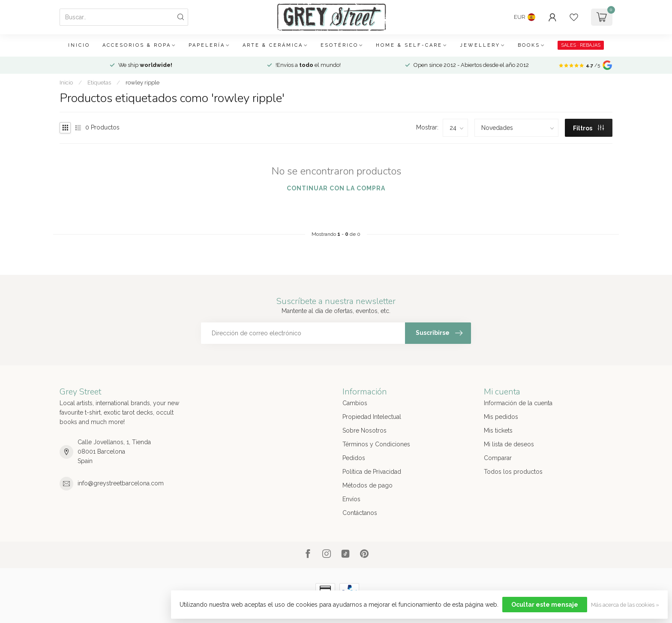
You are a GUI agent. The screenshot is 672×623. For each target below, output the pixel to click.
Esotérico (339, 45)
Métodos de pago (367, 485)
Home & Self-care (409, 45)
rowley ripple (142, 82)
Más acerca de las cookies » (625, 605)
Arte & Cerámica (273, 45)
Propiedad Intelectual (372, 417)
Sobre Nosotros (364, 430)
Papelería (207, 45)
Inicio (79, 45)
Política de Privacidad (372, 472)
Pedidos (354, 458)
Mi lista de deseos (509, 444)
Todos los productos (513, 472)
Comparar (498, 458)
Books (529, 45)
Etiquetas (99, 82)
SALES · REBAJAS (581, 45)
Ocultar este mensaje (545, 605)
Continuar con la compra (336, 188)
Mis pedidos (501, 417)
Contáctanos (360, 513)
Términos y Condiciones (376, 444)
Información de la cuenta (518, 403)
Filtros (588, 128)
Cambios (355, 403)
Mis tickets (498, 430)
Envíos (351, 499)
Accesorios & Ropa (137, 45)
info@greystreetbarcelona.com (121, 483)
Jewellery (480, 45)
